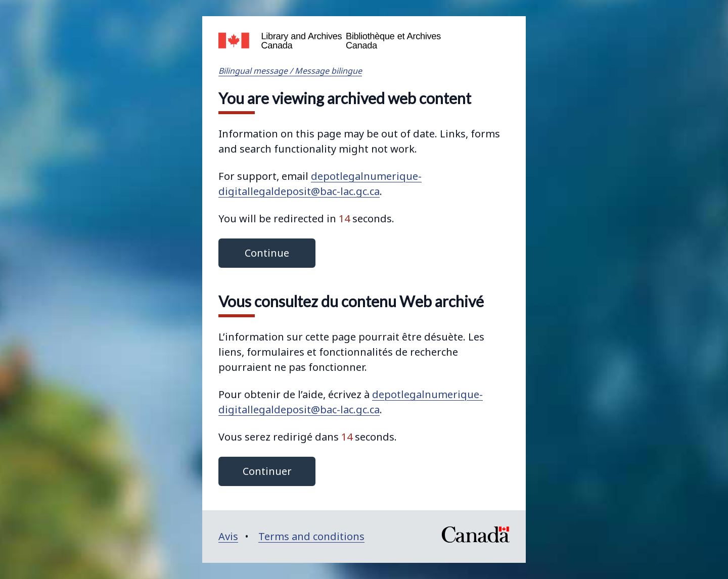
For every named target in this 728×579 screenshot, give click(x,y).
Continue (267, 253)
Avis (228, 536)
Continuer (267, 471)
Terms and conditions (311, 536)
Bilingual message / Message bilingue (290, 71)
